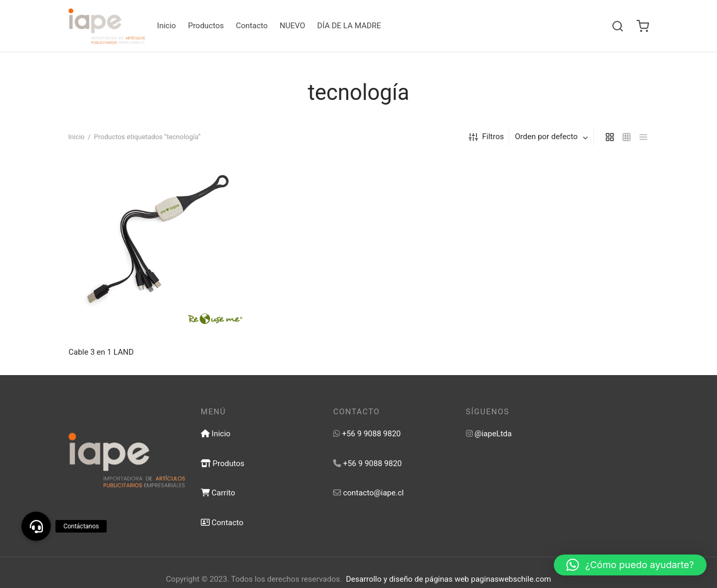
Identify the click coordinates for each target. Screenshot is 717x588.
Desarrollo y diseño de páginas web (407, 579)
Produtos (223, 463)
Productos (206, 26)
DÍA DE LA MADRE (349, 26)
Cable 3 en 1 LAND (101, 352)
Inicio (166, 26)
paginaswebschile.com (511, 579)
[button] (630, 565)
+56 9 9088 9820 (371, 434)
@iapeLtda (493, 434)
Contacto (252, 26)
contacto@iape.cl (373, 493)
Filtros (486, 137)
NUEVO (293, 26)
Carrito (218, 493)
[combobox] (552, 137)
